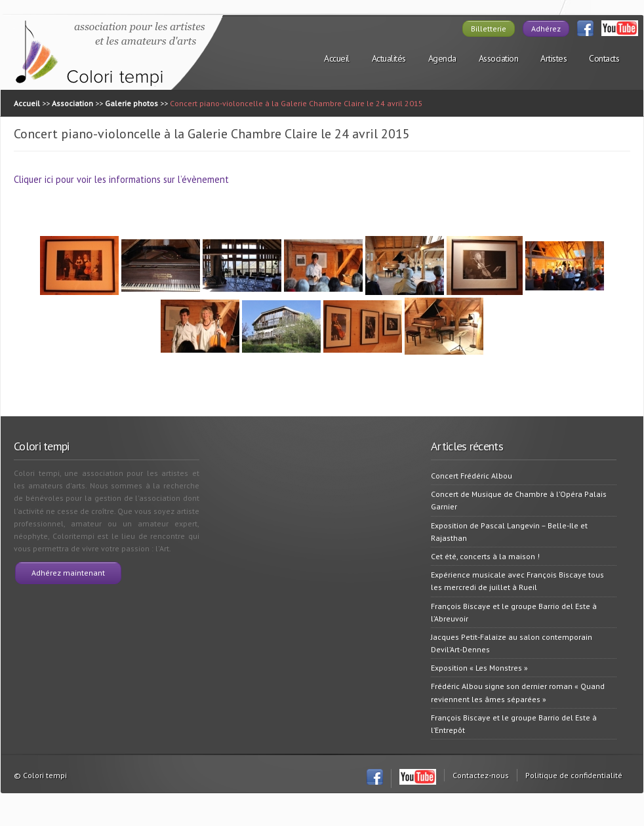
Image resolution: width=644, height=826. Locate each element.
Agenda (442, 58)
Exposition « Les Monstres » (479, 668)
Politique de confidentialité (574, 775)
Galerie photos (131, 103)
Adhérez (546, 29)
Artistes (553, 58)
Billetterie (489, 29)
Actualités (389, 58)
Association (499, 58)
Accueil (337, 58)
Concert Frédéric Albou (472, 476)
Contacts (604, 58)
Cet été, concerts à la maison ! (485, 556)
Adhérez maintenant (68, 573)
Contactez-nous (481, 775)
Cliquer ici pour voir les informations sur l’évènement (121, 179)
